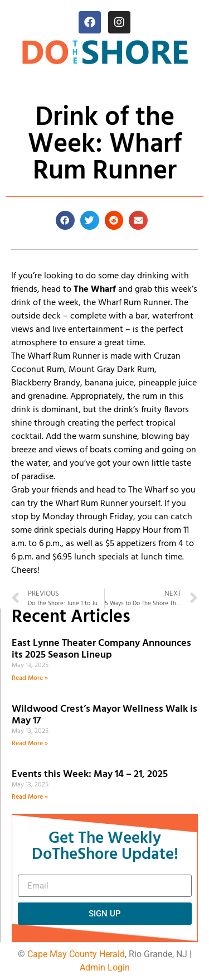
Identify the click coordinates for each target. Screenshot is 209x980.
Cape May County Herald (76, 954)
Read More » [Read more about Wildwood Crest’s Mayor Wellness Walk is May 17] (30, 744)
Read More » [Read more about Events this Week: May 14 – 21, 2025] (30, 797)
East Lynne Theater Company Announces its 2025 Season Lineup (101, 650)
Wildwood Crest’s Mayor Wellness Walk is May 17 (104, 715)
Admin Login (105, 967)
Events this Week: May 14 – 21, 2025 (90, 774)
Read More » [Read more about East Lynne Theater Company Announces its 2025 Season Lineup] (30, 678)
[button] (65, 220)
